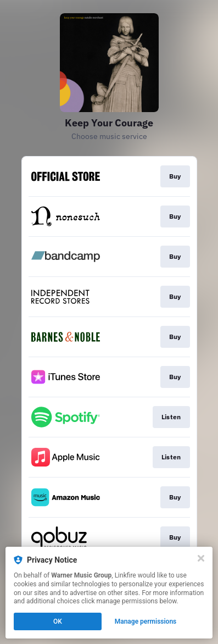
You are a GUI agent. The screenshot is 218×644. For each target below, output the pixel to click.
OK (58, 621)
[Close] (201, 558)
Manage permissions (146, 621)
